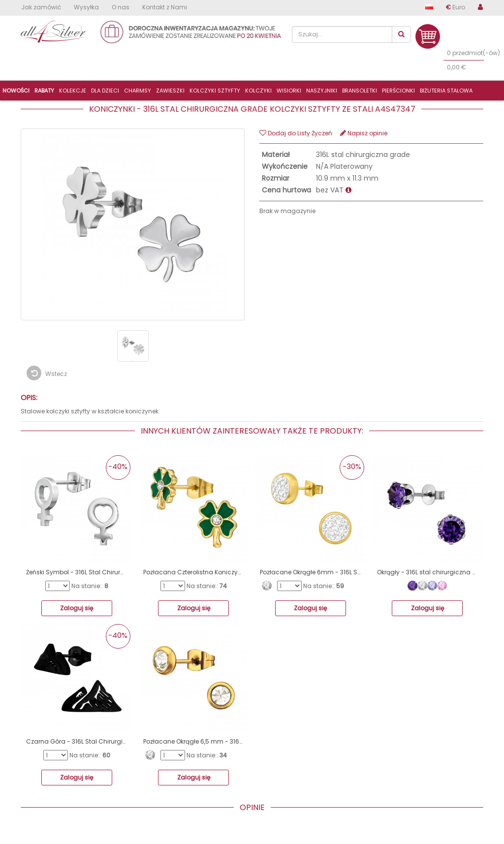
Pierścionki (398, 91)
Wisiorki (289, 91)
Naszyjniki (322, 91)
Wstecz (47, 373)
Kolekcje (73, 91)
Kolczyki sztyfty (215, 91)
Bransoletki (360, 91)
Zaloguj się (77, 608)
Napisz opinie (364, 133)
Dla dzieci (105, 91)
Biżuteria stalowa (446, 91)
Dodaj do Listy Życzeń (296, 133)
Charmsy (138, 91)
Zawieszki (170, 91)
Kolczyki (258, 91)
